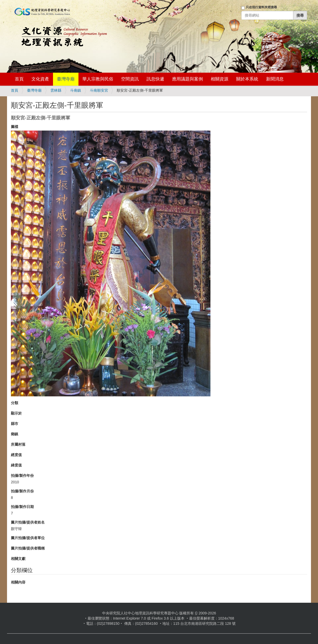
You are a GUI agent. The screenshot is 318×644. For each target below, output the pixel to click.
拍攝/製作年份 (22, 476)
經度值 (16, 455)
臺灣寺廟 (66, 79)
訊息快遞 (155, 79)
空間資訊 (130, 79)
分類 (15, 403)
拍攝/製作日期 (22, 507)
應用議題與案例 (187, 79)
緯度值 (16, 465)
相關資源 (220, 79)
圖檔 (15, 127)
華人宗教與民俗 (98, 79)
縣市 (15, 424)
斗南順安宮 (99, 90)
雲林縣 (56, 90)
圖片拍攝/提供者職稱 (28, 548)
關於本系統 (247, 79)
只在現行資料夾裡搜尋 (261, 7)
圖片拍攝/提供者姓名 (28, 522)
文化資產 (40, 79)
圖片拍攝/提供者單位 (28, 538)
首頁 (19, 79)
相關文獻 (18, 559)
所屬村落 (18, 444)
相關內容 (18, 582)
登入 (234, 23)
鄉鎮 (15, 434)
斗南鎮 (76, 90)
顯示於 (16, 413)
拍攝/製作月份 (22, 491)
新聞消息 (275, 79)
